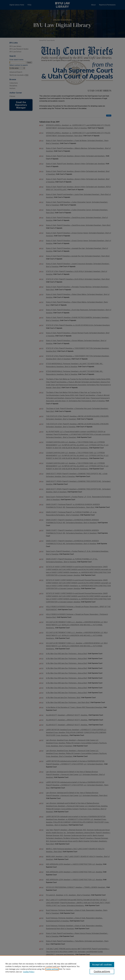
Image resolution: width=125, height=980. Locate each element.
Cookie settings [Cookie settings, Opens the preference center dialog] (102, 971)
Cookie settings (52, 969)
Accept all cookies (102, 965)
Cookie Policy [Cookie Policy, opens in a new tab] (29, 972)
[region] (62, 968)
